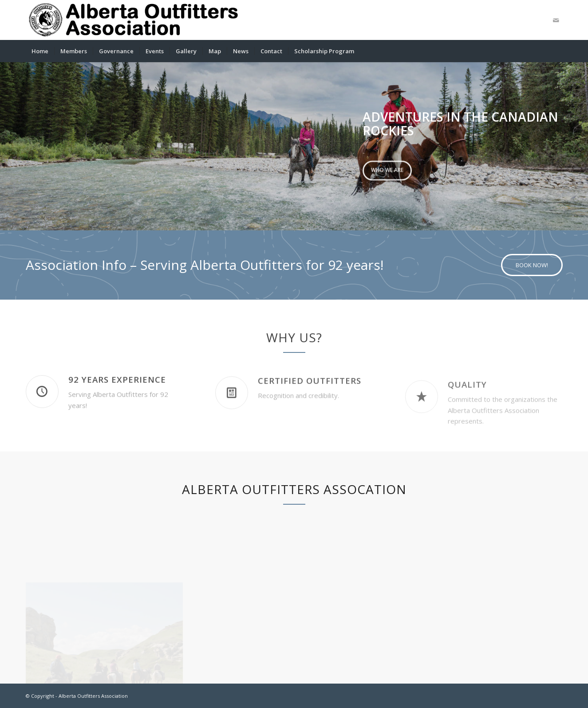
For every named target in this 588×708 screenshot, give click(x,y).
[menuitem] (40, 51)
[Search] (556, 51)
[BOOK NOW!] (532, 265)
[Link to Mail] (556, 20)
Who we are (387, 169)
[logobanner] (134, 20)
